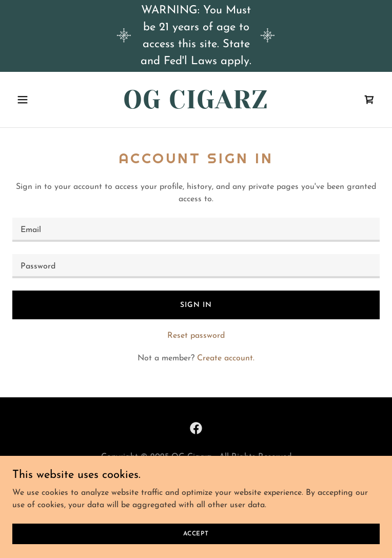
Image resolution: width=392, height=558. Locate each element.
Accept (196, 533)
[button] (40, 100)
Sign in (196, 305)
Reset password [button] (196, 336)
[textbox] (196, 230)
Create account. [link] (226, 358)
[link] (196, 106)
